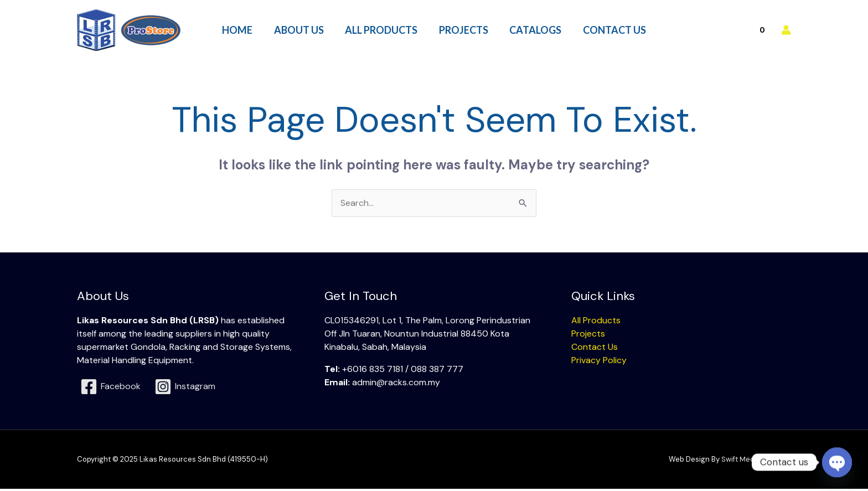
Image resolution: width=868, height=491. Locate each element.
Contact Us (595, 348)
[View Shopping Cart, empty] (738, 31)
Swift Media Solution (756, 461)
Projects (588, 335)
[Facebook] (111, 388)
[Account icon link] (786, 31)
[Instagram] (185, 388)
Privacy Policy (599, 362)
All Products (596, 322)
